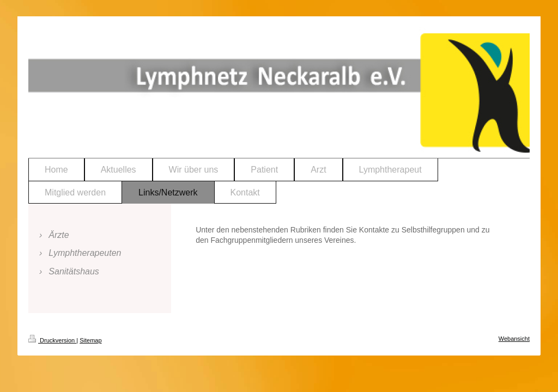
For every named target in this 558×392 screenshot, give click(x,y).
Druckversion (52, 340)
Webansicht (514, 339)
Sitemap (90, 340)
